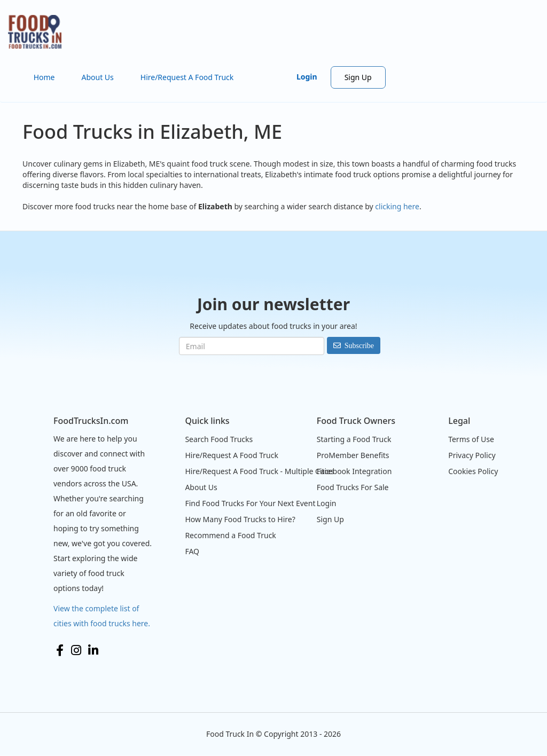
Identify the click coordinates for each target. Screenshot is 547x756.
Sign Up (358, 77)
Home (44, 77)
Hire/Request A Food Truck (187, 77)
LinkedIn (93, 650)
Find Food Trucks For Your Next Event (250, 503)
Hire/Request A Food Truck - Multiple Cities (259, 471)
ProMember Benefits (353, 455)
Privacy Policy (472, 455)
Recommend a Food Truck (230, 535)
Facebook (60, 650)
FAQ (192, 551)
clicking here (397, 206)
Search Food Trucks (219, 439)
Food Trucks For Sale (353, 487)
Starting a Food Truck (354, 439)
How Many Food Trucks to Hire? (240, 519)
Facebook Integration (354, 471)
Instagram (76, 650)
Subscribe (359, 345)
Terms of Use (471, 439)
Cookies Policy (473, 471)
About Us (97, 77)
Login (307, 77)
